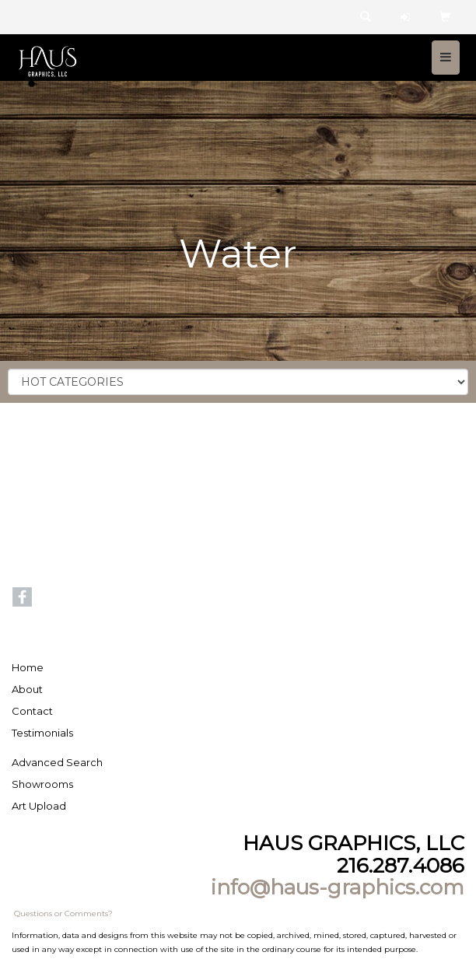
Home (28, 667)
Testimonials (42, 733)
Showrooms (42, 784)
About (27, 689)
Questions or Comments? (63, 913)
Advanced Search (57, 762)
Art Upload (39, 806)
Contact (32, 711)
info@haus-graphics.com (338, 887)
